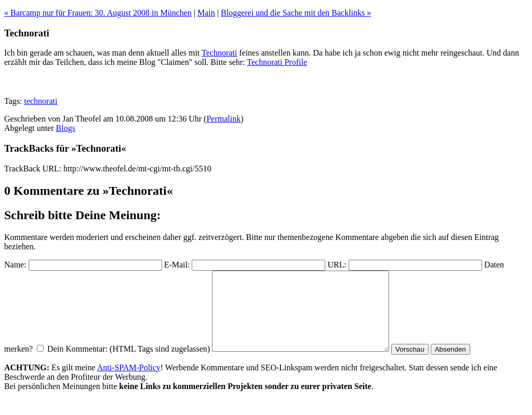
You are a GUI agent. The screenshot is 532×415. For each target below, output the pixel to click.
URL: (337, 265)
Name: (15, 265)
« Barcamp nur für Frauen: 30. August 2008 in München (98, 13)
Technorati (219, 53)
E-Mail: (177, 265)
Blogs (66, 128)
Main (206, 13)
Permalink (223, 119)
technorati (41, 101)
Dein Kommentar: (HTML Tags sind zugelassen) (129, 364)
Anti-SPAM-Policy (129, 383)
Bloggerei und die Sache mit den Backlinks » (296, 13)
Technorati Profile (277, 62)
